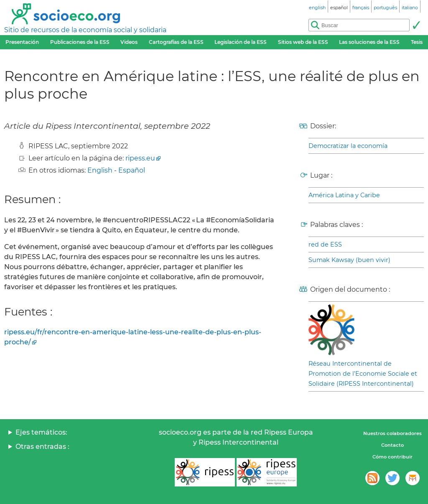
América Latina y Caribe (344, 195)
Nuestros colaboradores (392, 433)
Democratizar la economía (348, 146)
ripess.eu (140, 158)
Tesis (417, 42)
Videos (129, 42)
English (100, 170)
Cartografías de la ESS (176, 42)
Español (132, 170)
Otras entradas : (42, 447)
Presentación (22, 42)
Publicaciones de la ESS (80, 42)
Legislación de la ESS (241, 42)
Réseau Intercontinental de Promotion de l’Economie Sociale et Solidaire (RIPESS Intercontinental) (363, 374)
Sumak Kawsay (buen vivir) (349, 260)
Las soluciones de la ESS (369, 42)
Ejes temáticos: (41, 432)
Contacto (392, 445)
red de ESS (325, 244)
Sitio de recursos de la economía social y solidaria (85, 30)
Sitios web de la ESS (303, 42)
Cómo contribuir (392, 457)
